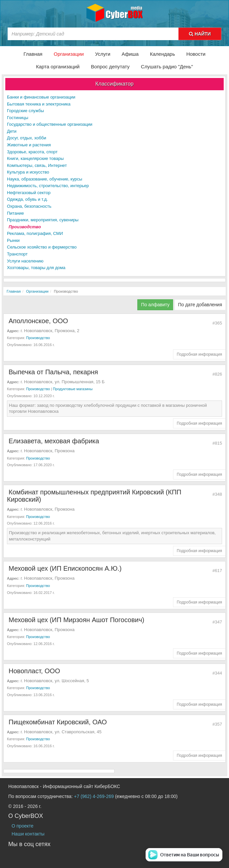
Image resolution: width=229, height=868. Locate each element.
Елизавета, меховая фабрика (54, 441)
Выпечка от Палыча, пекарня (53, 372)
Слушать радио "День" (167, 67)
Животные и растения (29, 145)
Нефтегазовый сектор (29, 193)
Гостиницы (18, 118)
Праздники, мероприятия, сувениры (43, 220)
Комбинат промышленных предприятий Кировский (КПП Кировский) (94, 496)
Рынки (13, 240)
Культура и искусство (28, 172)
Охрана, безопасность (29, 206)
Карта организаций (58, 67)
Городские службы (25, 111)
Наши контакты (28, 834)
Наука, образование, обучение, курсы (45, 179)
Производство (25, 227)
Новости (196, 54)
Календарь (162, 54)
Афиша (130, 54)
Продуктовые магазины (73, 389)
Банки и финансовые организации (41, 97)
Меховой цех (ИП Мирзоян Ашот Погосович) (76, 620)
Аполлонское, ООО (38, 321)
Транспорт (17, 254)
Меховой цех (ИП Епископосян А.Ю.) (65, 568)
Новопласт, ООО (34, 671)
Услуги (103, 54)
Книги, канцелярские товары (35, 158)
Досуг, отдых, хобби (26, 138)
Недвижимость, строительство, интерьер (48, 186)
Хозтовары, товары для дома (36, 268)
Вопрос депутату (110, 67)
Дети (12, 131)
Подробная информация (199, 354)
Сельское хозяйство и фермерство (42, 247)
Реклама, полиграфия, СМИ (35, 233)
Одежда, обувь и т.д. (27, 199)
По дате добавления (200, 305)
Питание (15, 213)
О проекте (23, 826)
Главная (33, 54)
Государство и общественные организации (50, 124)
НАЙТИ (200, 34)
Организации (69, 54)
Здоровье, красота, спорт (32, 152)
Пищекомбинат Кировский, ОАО (58, 722)
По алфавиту (155, 305)
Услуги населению (25, 261)
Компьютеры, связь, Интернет (37, 165)
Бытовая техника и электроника (39, 104)
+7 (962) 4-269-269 (94, 796)
